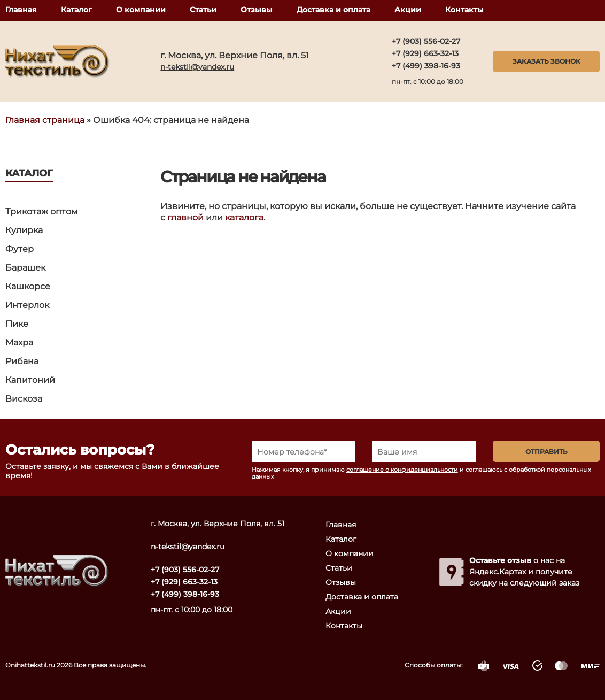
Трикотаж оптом (42, 211)
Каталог (76, 10)
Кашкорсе (28, 286)
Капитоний (30, 380)
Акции (408, 10)
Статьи (203, 10)
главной (185, 217)
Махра (19, 343)
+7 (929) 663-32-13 (425, 53)
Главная (21, 10)
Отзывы (257, 10)
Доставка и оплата (333, 10)
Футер (20, 249)
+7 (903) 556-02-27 (426, 41)
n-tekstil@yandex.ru (197, 67)
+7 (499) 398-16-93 (426, 66)
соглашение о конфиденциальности (402, 470)
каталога (244, 217)
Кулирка (24, 230)
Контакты (464, 10)
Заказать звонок (546, 61)
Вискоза (24, 399)
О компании (141, 10)
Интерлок (27, 305)
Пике (17, 324)
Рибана (22, 361)
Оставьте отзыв (500, 560)
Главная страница (45, 120)
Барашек (25, 268)
